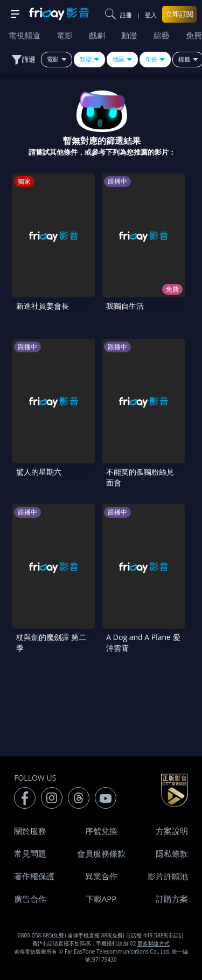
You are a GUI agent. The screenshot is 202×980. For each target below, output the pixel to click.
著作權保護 (34, 876)
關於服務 (30, 831)
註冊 (126, 15)
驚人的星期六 (39, 472)
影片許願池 (168, 876)
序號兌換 (101, 831)
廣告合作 (30, 899)
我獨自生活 (125, 306)
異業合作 (101, 876)
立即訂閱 (179, 14)
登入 (151, 15)
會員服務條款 (101, 853)
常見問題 (30, 853)
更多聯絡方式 (154, 943)
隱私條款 (172, 853)
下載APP (101, 899)
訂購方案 (172, 899)
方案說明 (172, 831)
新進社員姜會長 (43, 306)
